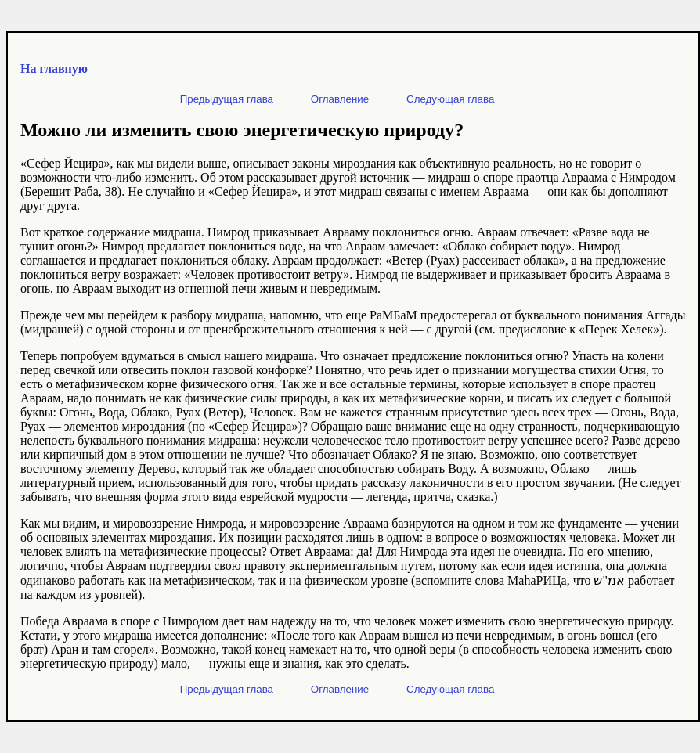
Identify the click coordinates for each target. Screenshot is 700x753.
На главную (54, 68)
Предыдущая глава (227, 99)
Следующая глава (450, 99)
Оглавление (340, 99)
